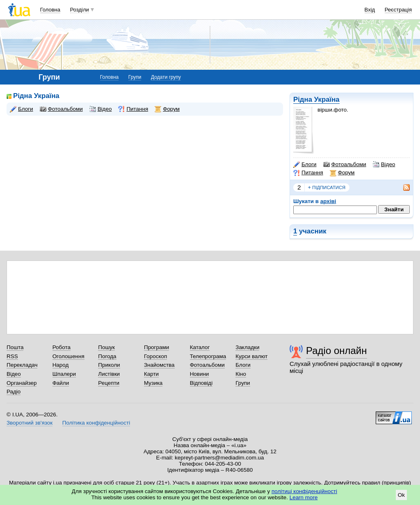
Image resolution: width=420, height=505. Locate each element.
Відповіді (201, 383)
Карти (151, 374)
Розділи (80, 10)
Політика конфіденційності (96, 423)
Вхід (370, 10)
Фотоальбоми (345, 165)
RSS (12, 356)
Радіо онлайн (337, 351)
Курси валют (251, 356)
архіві (328, 201)
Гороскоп (155, 356)
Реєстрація (398, 10)
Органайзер (22, 383)
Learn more (304, 497)
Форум (342, 173)
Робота (62, 347)
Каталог (200, 347)
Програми (156, 347)
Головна (50, 10)
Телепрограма (208, 356)
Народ (61, 365)
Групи (135, 77)
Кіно (241, 374)
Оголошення (68, 356)
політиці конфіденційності (304, 491)
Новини (200, 374)
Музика (153, 383)
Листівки (109, 374)
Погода (107, 356)
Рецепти (109, 383)
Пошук (106, 347)
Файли (61, 383)
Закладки (247, 347)
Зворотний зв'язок (30, 423)
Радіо (14, 392)
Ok (401, 495)
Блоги (305, 165)
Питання (308, 173)
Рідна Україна (316, 99)
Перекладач (22, 365)
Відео (384, 165)
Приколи (109, 365)
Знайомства (159, 365)
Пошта (15, 347)
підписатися (327, 187)
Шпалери (64, 374)
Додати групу (166, 77)
